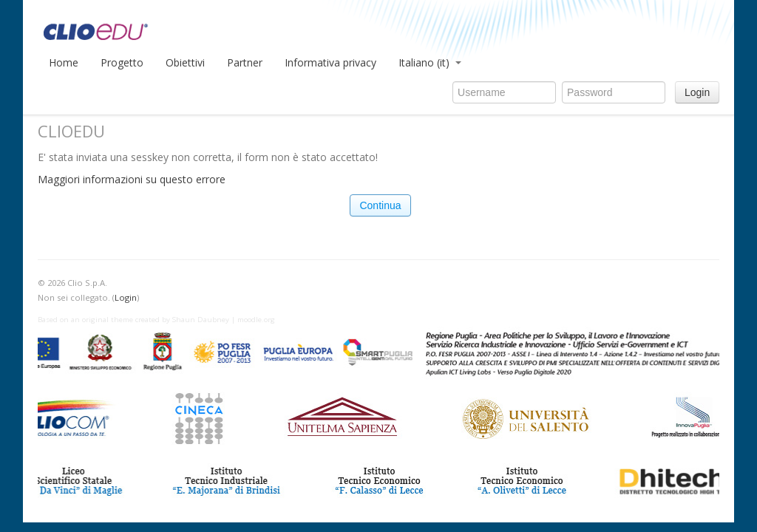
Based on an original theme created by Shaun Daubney (133, 320)
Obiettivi (185, 62)
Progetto (122, 62)
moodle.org (256, 320)
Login (697, 92)
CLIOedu (189, 30)
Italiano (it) (430, 62)
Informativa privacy (330, 62)
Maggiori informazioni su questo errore (132, 179)
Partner (245, 62)
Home (64, 62)
